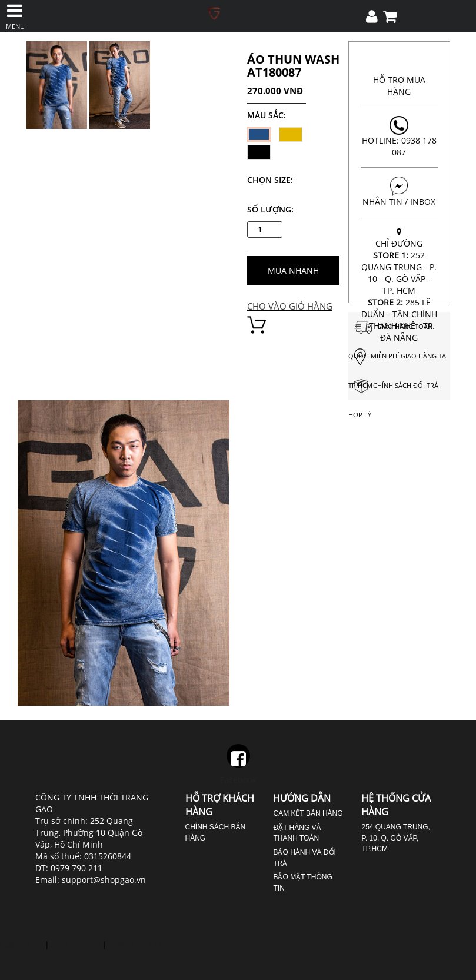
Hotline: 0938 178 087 (399, 137)
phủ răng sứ (76, 944)
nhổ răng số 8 (137, 944)
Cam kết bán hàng (308, 813)
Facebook (238, 765)
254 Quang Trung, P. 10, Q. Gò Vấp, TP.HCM (395, 838)
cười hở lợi (21, 944)
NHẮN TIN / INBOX (399, 192)
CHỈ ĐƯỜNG (399, 285)
